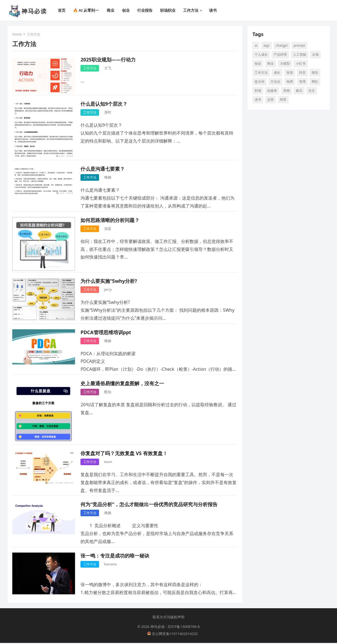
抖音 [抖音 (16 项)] (303, 73)
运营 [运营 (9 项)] (271, 100)
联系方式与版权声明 (168, 618)
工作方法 (91, 69)
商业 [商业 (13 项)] (271, 64)
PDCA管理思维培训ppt (107, 333)
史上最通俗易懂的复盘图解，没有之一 (123, 384)
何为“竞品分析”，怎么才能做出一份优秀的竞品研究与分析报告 (150, 505)
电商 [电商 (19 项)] (290, 82)
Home (18, 35)
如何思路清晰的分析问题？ (111, 221)
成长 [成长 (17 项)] (278, 73)
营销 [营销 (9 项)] (287, 91)
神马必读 (157, 628)
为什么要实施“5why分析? (110, 281)
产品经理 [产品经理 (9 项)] (281, 55)
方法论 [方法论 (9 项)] (276, 82)
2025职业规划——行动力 (109, 60)
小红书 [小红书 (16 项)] (301, 64)
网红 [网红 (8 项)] (315, 82)
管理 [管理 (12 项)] (303, 82)
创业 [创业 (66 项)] (259, 64)
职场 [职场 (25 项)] (259, 91)
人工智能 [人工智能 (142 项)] (300, 55)
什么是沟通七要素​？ (103, 170)
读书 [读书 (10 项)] (259, 100)
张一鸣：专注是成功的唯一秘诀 (116, 556)
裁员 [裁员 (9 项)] (300, 91)
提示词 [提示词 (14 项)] (260, 82)
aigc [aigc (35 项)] (267, 46)
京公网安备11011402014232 (173, 635)
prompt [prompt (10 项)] (300, 46)
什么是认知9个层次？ (105, 104)
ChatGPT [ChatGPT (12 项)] (282, 46)
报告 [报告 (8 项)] (315, 73)
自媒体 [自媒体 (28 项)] (273, 91)
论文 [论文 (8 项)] (312, 91)
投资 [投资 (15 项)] (290, 73)
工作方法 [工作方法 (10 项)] (262, 73)
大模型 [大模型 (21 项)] (285, 64)
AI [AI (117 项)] (257, 46)
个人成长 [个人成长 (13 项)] (262, 55)
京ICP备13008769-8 (184, 628)
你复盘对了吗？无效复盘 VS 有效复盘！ (125, 454)
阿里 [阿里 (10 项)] (284, 100)
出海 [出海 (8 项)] (316, 55)
